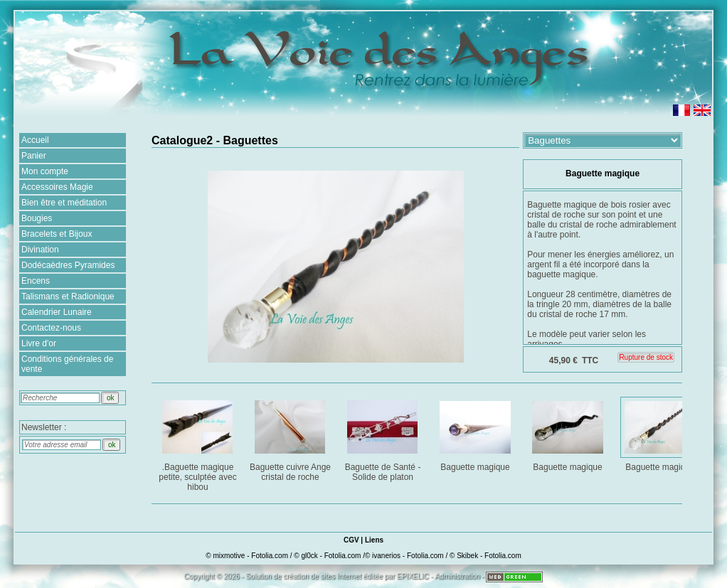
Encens (36, 281)
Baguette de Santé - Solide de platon (384, 438)
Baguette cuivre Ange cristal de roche (291, 438)
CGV (351, 540)
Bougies (37, 218)
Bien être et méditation (64, 203)
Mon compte (45, 171)
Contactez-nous (51, 328)
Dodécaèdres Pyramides (68, 265)
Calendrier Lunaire (57, 312)
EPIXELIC (413, 576)
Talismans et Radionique (68, 296)
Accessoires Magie (57, 187)
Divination (40, 250)
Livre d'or (39, 343)
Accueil (35, 140)
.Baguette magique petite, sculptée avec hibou (199, 443)
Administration (457, 576)
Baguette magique (476, 433)
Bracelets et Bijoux (57, 234)
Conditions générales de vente (67, 364)
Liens (374, 540)
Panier (34, 156)
